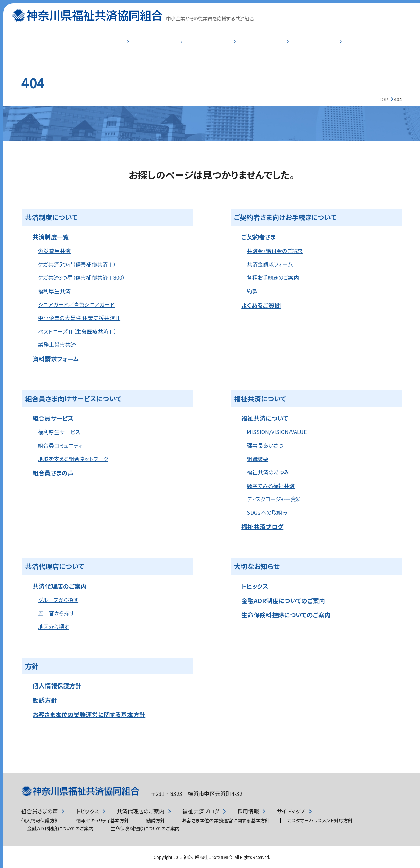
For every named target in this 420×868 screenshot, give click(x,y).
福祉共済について (283, 46)
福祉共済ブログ (262, 526)
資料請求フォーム (56, 359)
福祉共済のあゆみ (268, 472)
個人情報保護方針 (57, 685)
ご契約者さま (143, 46)
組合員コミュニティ (60, 446)
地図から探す (53, 627)
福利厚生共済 (54, 291)
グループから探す (58, 600)
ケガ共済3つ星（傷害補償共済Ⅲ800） (82, 278)
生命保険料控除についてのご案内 (286, 615)
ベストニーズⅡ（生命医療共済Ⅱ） (77, 331)
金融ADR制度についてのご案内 (283, 600)
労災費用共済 (54, 251)
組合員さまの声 (53, 473)
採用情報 (248, 811)
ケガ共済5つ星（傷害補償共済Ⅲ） (77, 264)
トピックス (255, 586)
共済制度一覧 (74, 46)
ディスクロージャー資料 (274, 499)
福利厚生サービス (59, 432)
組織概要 (258, 459)
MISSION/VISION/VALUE (277, 432)
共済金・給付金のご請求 (275, 251)
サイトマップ (291, 811)
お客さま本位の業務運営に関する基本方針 (89, 714)
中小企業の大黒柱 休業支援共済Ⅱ (79, 318)
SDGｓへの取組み (267, 513)
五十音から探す (56, 613)
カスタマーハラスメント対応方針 (320, 820)
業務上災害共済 (57, 345)
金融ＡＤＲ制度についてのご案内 (60, 828)
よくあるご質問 (353, 46)
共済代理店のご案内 (60, 586)
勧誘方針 (45, 700)
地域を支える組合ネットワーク (73, 459)
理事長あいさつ (265, 446)
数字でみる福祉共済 (271, 486)
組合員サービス (213, 46)
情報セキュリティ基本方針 (103, 820)
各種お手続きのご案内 (273, 278)
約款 (252, 291)
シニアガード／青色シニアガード (76, 305)
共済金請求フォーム (270, 264)
